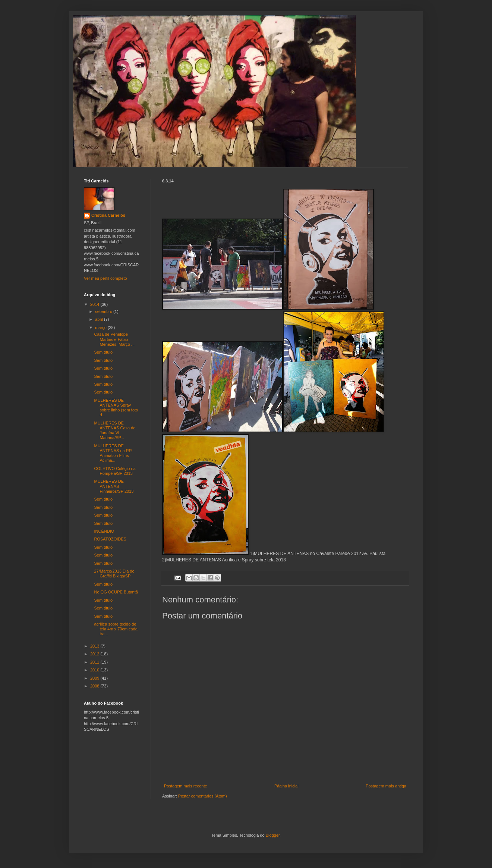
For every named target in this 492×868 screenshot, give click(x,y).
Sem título (103, 352)
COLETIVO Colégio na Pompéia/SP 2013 (115, 471)
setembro (104, 311)
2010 (95, 670)
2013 (95, 646)
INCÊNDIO (104, 531)
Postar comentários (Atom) (203, 796)
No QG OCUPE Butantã (116, 592)
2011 (95, 662)
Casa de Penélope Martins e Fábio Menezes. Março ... (114, 339)
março (101, 328)
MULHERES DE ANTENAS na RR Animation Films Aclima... (113, 453)
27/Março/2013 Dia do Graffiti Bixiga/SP (114, 574)
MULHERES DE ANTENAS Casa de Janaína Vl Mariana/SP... (115, 430)
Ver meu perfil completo (105, 278)
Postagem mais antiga (386, 786)
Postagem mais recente (186, 786)
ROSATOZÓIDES (110, 539)
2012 (95, 654)
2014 (95, 304)
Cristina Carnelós (108, 215)
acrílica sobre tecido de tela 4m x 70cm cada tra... (116, 629)
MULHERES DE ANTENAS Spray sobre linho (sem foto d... (116, 408)
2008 (95, 686)
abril (100, 319)
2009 (95, 678)
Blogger (273, 835)
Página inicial (286, 786)
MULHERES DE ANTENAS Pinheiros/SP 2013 (114, 486)
